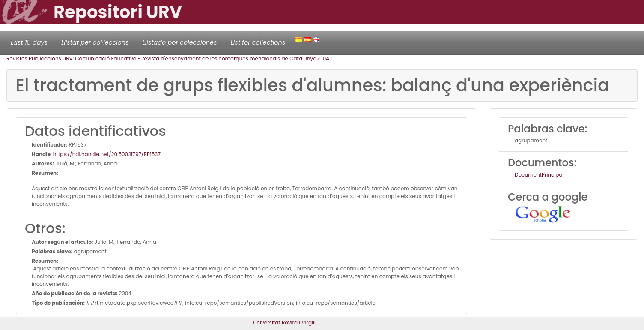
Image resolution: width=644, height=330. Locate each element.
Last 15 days (29, 42)
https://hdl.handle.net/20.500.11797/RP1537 (107, 154)
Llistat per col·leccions (95, 42)
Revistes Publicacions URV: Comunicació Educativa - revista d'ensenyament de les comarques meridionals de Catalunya (161, 58)
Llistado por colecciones (180, 42)
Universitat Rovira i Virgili (284, 322)
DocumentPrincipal (539, 175)
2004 (323, 58)
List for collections (258, 42)
